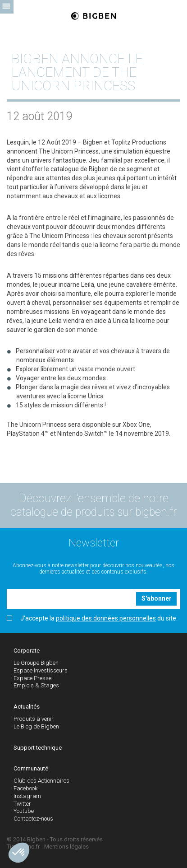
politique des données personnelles (106, 618)
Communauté (31, 768)
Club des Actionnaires (41, 781)
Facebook (25, 788)
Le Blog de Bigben (36, 726)
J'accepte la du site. (92, 618)
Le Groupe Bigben (36, 663)
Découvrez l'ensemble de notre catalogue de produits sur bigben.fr (93, 505)
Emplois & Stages (36, 685)
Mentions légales (66, 847)
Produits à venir (34, 719)
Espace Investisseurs (41, 670)
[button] (19, 853)
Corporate (27, 651)
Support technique (38, 748)
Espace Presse (32, 678)
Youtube (24, 811)
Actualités (27, 707)
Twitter (22, 804)
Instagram (27, 796)
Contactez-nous (33, 819)
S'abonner (157, 598)
